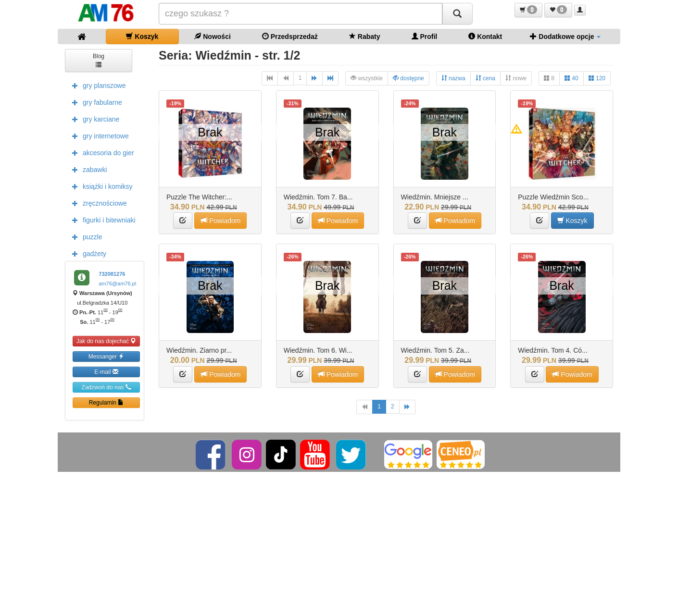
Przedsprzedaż (290, 36)
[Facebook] (211, 454)
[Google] (408, 454)
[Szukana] (301, 14)
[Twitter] (352, 454)
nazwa (453, 78)
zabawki (87, 169)
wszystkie (367, 78)
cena (485, 78)
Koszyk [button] (572, 220)
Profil (425, 36)
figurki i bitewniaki (101, 220)
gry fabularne (95, 102)
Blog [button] (99, 60)
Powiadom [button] (220, 220)
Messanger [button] (107, 356)
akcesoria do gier (101, 152)
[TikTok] (281, 454)
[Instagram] (247, 454)
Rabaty (365, 36)
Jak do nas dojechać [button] (107, 341)
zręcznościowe (97, 203)
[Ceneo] (461, 454)
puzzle (85, 236)
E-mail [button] (106, 372)
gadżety (87, 253)
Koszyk (142, 36)
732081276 (112, 274)
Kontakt (485, 36)
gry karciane (93, 119)
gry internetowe (98, 136)
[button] (528, 10)
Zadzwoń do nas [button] (106, 387)
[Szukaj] (457, 14)
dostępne (408, 78)
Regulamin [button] (107, 402)
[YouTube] (316, 454)
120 (597, 78)
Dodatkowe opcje (565, 36)
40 (571, 78)
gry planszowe (97, 85)
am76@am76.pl (117, 283)
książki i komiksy (100, 186)
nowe (516, 78)
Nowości (212, 36)
